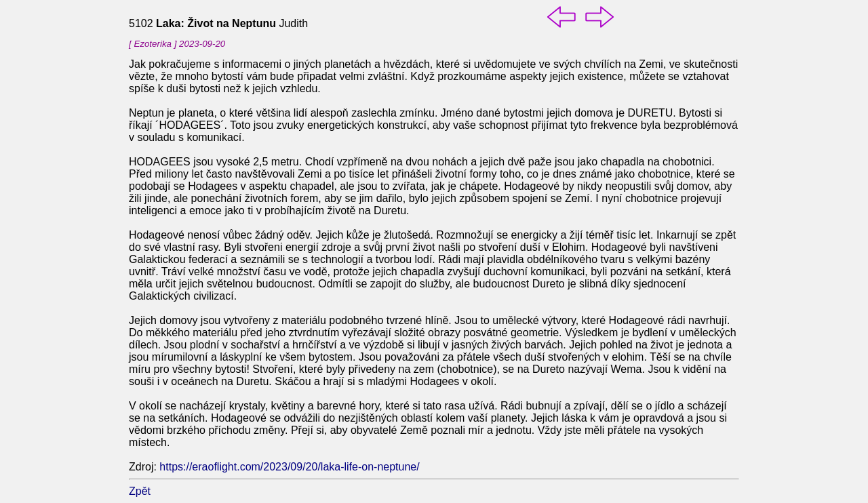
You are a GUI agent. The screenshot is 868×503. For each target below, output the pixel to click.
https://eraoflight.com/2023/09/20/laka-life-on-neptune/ (289, 467)
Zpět (140, 491)
